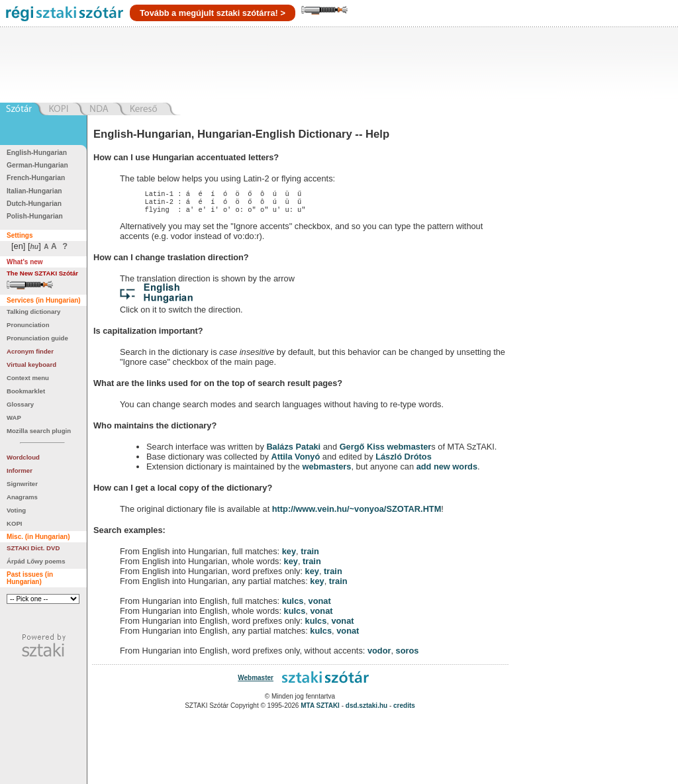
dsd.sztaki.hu (366, 710)
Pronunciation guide (37, 338)
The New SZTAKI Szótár (42, 273)
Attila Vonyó (296, 461)
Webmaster (256, 682)
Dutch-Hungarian (34, 204)
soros (408, 655)
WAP (14, 417)
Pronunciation (28, 325)
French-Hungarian (36, 178)
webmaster (409, 451)
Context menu (28, 378)
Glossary (20, 404)
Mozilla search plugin (39, 431)
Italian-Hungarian (34, 191)
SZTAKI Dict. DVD (33, 548)
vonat (320, 605)
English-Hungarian (37, 153)
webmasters (326, 470)
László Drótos (404, 461)
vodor (379, 655)
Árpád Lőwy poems (36, 561)
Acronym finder (30, 351)
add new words (447, 470)
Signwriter (22, 484)
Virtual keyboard (31, 365)
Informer (20, 470)
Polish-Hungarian (35, 216)
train (310, 555)
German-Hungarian (37, 165)
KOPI (14, 523)
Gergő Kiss (363, 451)
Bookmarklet (26, 391)
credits (404, 710)
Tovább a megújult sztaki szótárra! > (213, 13)
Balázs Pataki (293, 451)
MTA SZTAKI (320, 710)
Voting (16, 510)
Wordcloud (23, 457)
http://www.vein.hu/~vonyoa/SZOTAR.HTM (357, 513)
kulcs (293, 605)
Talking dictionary (33, 312)
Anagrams (22, 497)
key (289, 555)
